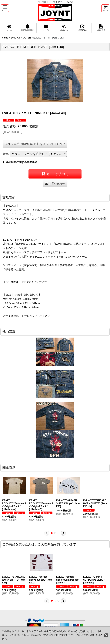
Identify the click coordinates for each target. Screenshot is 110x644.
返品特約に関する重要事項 (20, 162)
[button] (5, 8)
